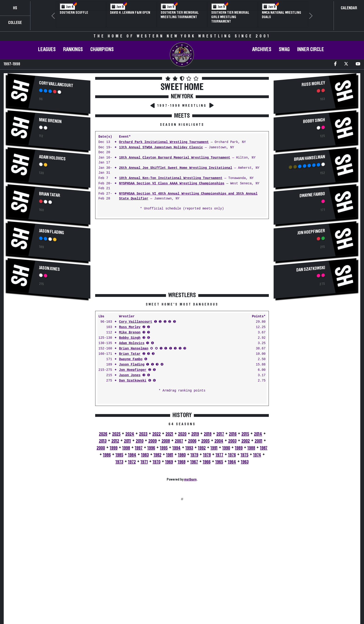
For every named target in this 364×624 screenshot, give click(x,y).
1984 (132, 455)
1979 (194, 455)
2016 (233, 434)
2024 (130, 434)
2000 (101, 448)
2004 (219, 441)
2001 (258, 441)
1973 (119, 462)
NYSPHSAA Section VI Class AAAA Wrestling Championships (172, 184)
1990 (226, 448)
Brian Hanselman (134, 349)
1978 (207, 455)
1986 (107, 455)
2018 (208, 434)
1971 (144, 462)
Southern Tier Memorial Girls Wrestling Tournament (230, 17)
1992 (202, 448)
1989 (239, 448)
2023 (143, 434)
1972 (132, 462)
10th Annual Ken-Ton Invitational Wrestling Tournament (171, 178)
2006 (192, 441)
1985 (119, 455)
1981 (170, 455)
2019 (195, 434)
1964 (232, 462)
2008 (166, 441)
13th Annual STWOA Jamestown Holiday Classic (161, 148)
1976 (232, 455)
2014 (258, 434)
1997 (139, 448)
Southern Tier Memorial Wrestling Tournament (180, 15)
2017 (220, 434)
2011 (127, 441)
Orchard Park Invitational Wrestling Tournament (164, 142)
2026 (103, 434)
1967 (194, 462)
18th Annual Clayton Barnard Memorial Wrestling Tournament (175, 158)
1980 (182, 455)
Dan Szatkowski (133, 381)
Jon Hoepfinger (133, 370)
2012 (115, 441)
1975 (245, 455)
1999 (114, 448)
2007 (179, 441)
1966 (207, 462)
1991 (214, 448)
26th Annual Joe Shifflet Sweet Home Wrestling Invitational (176, 168)
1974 (257, 455)
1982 (158, 455)
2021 (169, 434)
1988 (251, 448)
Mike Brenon (50, 121)
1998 (126, 448)
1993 (189, 448)
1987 (264, 448)
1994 (177, 448)
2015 (245, 434)
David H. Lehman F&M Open (130, 13)
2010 (140, 441)
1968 (182, 462)
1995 (164, 448)
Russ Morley (130, 327)
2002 (246, 441)
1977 (219, 455)
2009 (153, 441)
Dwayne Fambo (131, 359)
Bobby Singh (130, 338)
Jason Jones (49, 269)
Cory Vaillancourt (56, 84)
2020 (182, 434)
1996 (151, 448)
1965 (219, 462)
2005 (205, 441)
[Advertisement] (49, 342)
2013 (103, 441)
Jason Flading (52, 232)
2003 (232, 441)
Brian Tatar (50, 195)
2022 (156, 434)
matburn (190, 479)
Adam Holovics (52, 158)
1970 (157, 462)
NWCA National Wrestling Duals (281, 15)
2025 (116, 434)
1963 (245, 462)
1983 (145, 455)
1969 (169, 462)
